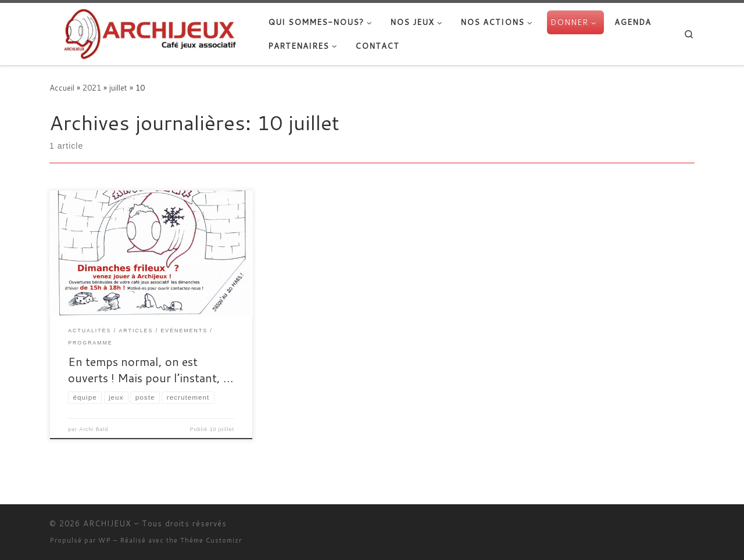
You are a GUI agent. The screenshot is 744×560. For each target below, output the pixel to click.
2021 (92, 87)
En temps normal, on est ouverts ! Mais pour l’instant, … (151, 369)
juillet (118, 87)
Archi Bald (94, 429)
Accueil (62, 87)
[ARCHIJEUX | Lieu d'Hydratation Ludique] (150, 31)
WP (105, 540)
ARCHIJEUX (107, 523)
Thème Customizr (211, 540)
